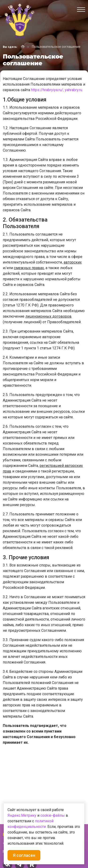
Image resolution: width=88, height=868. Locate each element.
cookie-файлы (53, 815)
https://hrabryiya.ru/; (47, 90)
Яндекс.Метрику (22, 815)
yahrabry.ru (73, 90)
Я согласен (24, 855)
